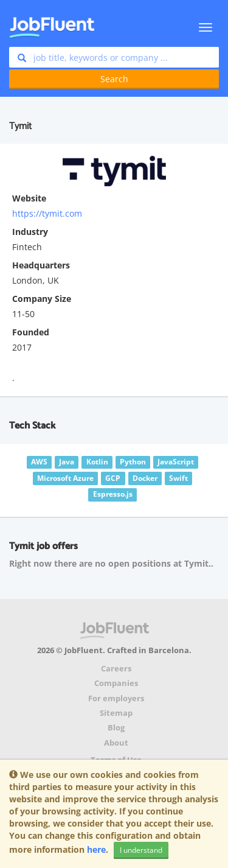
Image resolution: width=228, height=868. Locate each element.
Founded (31, 332)
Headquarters (41, 265)
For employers (116, 698)
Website (29, 198)
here (96, 849)
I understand (141, 850)
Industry (30, 232)
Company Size (42, 299)
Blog (116, 728)
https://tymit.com (47, 213)
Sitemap (116, 713)
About (116, 743)
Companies (116, 683)
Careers (116, 669)
